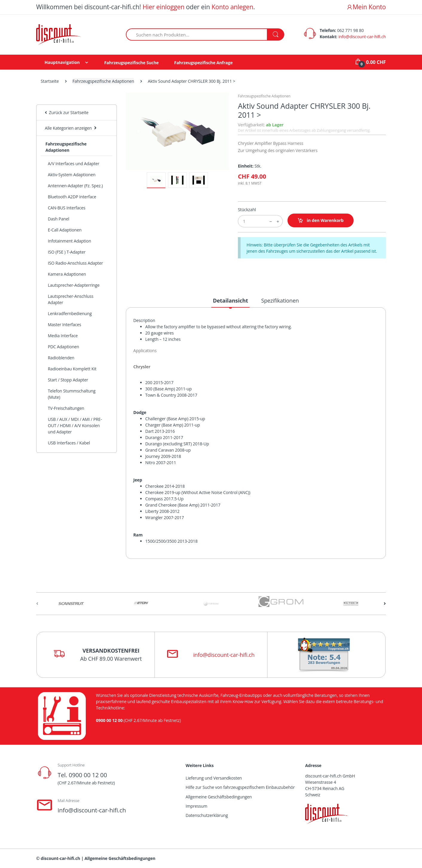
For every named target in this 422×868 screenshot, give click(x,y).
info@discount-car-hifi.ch (362, 37)
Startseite (50, 81)
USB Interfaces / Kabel (69, 443)
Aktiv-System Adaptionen (72, 175)
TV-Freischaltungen (66, 408)
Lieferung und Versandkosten (214, 778)
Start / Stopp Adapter (68, 380)
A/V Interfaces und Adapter (74, 164)
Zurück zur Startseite (67, 112)
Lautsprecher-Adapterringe (74, 285)
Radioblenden (61, 358)
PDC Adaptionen (64, 347)
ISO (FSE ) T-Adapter (67, 252)
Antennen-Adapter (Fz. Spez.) (75, 186)
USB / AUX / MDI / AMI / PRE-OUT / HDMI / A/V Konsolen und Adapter (75, 425)
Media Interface (63, 336)
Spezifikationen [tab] (280, 300)
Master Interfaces (65, 325)
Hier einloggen (163, 7)
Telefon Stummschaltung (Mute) (72, 394)
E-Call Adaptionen (65, 230)
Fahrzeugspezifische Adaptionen (103, 81)
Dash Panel (59, 219)
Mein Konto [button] (366, 7)
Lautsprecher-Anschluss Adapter (71, 299)
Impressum (197, 806)
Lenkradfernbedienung (70, 313)
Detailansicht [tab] (230, 300)
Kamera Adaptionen (67, 274)
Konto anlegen (233, 7)
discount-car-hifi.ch (60, 858)
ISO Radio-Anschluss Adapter (75, 263)
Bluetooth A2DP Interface (72, 197)
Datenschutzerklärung (207, 815)
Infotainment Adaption (69, 241)
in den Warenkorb (321, 221)
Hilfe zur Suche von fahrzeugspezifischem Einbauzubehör (240, 787)
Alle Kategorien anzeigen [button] (68, 128)
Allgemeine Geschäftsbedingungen (219, 797)
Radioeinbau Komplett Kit (72, 369)
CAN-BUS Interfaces (67, 208)
